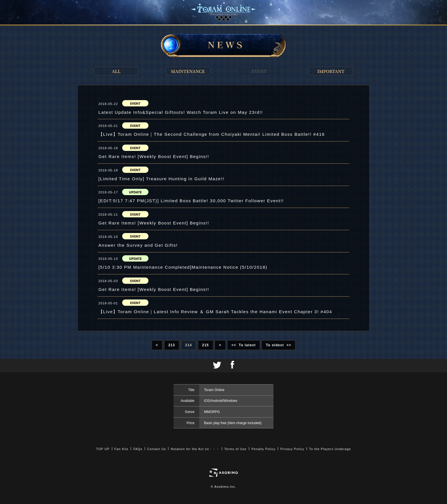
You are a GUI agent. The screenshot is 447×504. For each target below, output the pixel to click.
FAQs (138, 449)
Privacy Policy (292, 449)
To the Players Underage (330, 449)
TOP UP (103, 449)
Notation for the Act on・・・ (195, 449)
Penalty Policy (264, 449)
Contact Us (157, 449)
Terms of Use (235, 449)
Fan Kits (121, 449)
